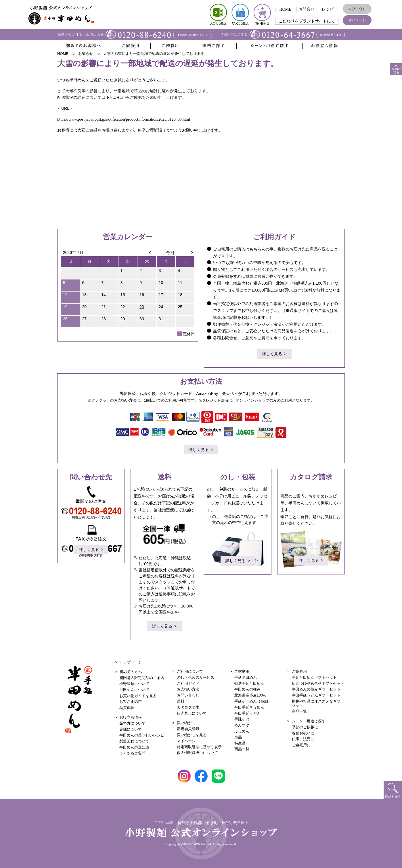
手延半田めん (246, 677)
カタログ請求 (188, 707)
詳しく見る (272, 354)
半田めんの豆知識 (134, 747)
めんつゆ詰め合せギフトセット (318, 683)
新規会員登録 (188, 729)
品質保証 (127, 708)
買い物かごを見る (192, 735)
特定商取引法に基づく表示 (199, 747)
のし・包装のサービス (196, 677)
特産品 (240, 743)
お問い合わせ (188, 695)
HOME (285, 9)
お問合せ (307, 9)
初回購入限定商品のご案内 (142, 678)
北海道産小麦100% (250, 695)
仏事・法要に (303, 739)
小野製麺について (134, 684)
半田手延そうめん (249, 707)
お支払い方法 (188, 689)
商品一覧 (242, 749)
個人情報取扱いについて (197, 753)
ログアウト (357, 9)
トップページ (131, 662)
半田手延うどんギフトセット (316, 695)
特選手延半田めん (249, 683)
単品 (238, 737)
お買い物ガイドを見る (138, 696)
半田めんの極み (247, 689)
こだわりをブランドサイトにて (307, 21)
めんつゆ (242, 725)
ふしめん (242, 731)
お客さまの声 (131, 702)
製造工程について (134, 741)
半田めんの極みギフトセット (316, 689)
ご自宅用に (301, 745)
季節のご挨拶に (305, 727)
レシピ (328, 9)
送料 (181, 701)
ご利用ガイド (188, 683)
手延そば (242, 719)
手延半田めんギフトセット (314, 677)
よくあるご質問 (132, 753)
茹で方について (132, 723)
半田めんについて (134, 690)
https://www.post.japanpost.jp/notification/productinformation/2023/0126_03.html (124, 119)
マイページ (357, 20)
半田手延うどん (247, 713)
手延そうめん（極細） (253, 701)
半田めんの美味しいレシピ (142, 735)
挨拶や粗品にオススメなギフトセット (318, 703)
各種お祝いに (303, 733)
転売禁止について (192, 713)
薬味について (131, 729)
